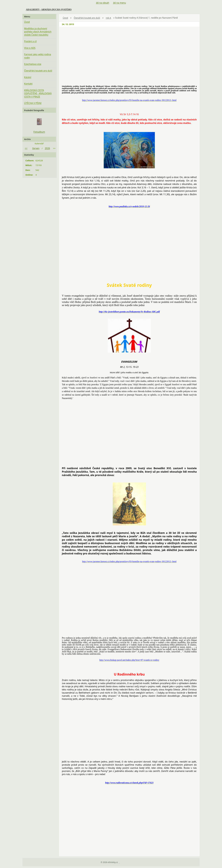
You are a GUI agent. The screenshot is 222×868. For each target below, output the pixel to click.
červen (36, 148)
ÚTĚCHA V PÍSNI (33, 103)
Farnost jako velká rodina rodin (38, 56)
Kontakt (28, 84)
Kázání (28, 77)
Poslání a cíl (30, 41)
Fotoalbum (39, 132)
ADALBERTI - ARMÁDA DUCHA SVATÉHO (49, 10)
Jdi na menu (119, 3)
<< (26, 148)
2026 (47, 148)
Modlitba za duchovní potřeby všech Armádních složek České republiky (38, 32)
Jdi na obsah (103, 3)
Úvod (65, 18)
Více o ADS (30, 48)
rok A (108, 18)
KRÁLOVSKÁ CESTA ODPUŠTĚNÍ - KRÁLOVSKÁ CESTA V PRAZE (38, 93)
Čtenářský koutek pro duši (87, 18)
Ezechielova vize (33, 64)
